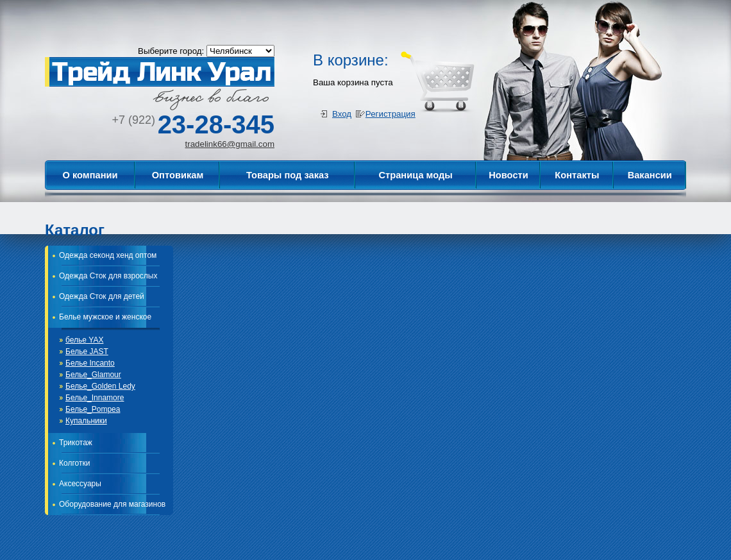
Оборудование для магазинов (112, 504)
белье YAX (84, 340)
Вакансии (650, 175)
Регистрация (391, 114)
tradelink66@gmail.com (230, 144)
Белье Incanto (90, 363)
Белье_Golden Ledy (100, 386)
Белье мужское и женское (105, 317)
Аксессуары (80, 484)
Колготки (74, 463)
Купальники (86, 421)
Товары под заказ (288, 175)
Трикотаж (76, 443)
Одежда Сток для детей (102, 296)
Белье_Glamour (93, 375)
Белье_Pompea (93, 409)
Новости (508, 175)
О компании (90, 175)
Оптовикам (178, 175)
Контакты (577, 175)
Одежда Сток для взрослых (108, 276)
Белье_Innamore (95, 398)
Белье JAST (87, 352)
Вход (342, 114)
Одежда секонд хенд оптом (108, 255)
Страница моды (415, 175)
